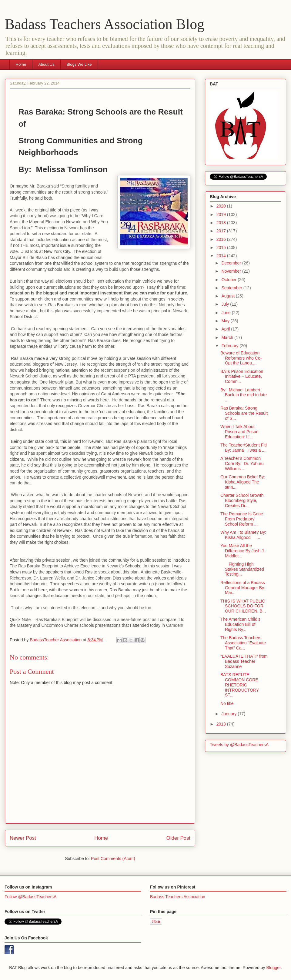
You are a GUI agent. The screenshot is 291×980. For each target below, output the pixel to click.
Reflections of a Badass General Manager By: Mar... (243, 588)
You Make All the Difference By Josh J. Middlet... (243, 551)
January (229, 714)
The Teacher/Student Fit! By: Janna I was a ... (244, 448)
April (226, 329)
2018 (222, 223)
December (232, 263)
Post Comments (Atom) (113, 859)
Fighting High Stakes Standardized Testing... (242, 569)
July (226, 304)
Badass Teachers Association (178, 897)
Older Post (178, 838)
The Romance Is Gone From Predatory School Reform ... (242, 519)
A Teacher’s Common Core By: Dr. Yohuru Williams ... (242, 463)
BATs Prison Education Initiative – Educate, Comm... (242, 377)
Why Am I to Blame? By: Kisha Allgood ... (244, 535)
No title (227, 703)
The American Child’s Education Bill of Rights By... (240, 624)
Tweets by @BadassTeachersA (239, 745)
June (226, 313)
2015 (222, 247)
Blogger (273, 968)
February (230, 346)
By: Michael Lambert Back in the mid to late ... (244, 395)
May (226, 321)
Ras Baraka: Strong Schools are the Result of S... (244, 413)
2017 (222, 231)
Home (21, 64)
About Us (46, 64)
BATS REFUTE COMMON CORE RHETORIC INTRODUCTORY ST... (240, 685)
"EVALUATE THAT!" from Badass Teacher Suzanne (244, 661)
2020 (222, 206)
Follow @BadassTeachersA (30, 897)
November (232, 271)
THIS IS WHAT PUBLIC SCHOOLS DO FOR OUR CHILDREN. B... (243, 606)
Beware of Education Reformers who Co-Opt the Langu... (241, 358)
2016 (222, 239)
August (228, 296)
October (229, 280)
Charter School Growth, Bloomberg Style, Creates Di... (242, 500)
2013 (222, 724)
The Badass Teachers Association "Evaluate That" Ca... (243, 643)
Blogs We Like (79, 64)
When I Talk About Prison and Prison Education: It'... (239, 432)
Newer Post (23, 838)
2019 (222, 214)
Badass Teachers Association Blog (105, 24)
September (232, 288)
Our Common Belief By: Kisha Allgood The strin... (243, 482)
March (228, 337)
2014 (222, 256)
